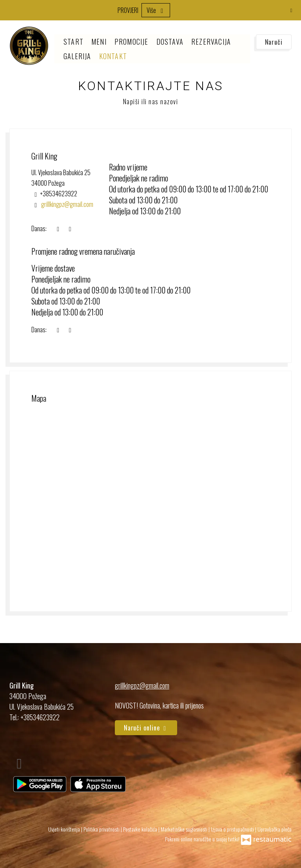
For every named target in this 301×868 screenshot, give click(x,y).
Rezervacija (211, 42)
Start (73, 42)
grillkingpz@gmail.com (142, 685)
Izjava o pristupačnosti (233, 829)
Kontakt (113, 56)
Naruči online (146, 728)
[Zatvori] (291, 10)
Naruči (274, 42)
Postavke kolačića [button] (141, 829)
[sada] (58, 229)
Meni (99, 42)
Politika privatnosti (102, 829)
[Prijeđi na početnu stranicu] (29, 46)
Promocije (131, 42)
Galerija (77, 56)
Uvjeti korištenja (65, 829)
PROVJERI (128, 10)
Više (156, 10)
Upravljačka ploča (275, 829)
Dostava (170, 42)
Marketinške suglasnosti (185, 829)
